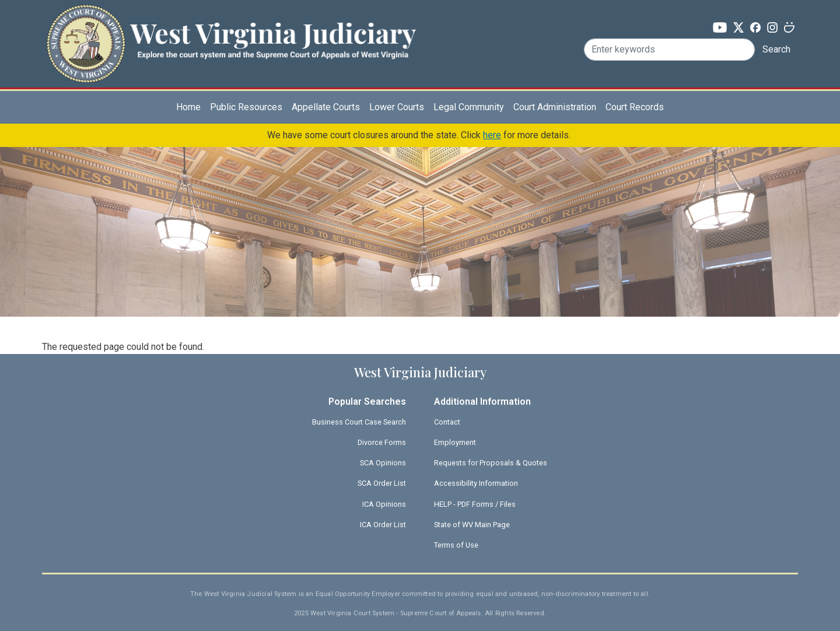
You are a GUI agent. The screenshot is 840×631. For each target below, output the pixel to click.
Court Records (635, 107)
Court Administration (555, 107)
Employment (455, 442)
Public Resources (246, 107)
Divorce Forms (382, 442)
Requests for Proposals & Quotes (491, 463)
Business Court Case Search (359, 422)
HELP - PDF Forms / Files (475, 504)
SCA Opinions (383, 463)
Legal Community (469, 107)
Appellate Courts (326, 107)
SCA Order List (382, 483)
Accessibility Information (476, 483)
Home (188, 107)
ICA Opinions (384, 504)
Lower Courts (397, 107)
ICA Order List (383, 525)
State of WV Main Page (472, 525)
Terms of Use (456, 545)
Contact (447, 422)
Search (776, 49)
